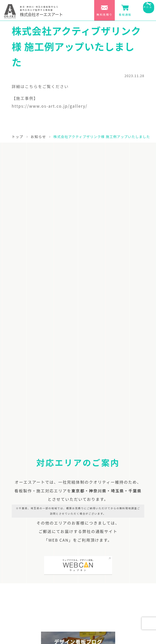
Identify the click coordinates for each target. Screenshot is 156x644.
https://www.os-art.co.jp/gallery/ (50, 107)
